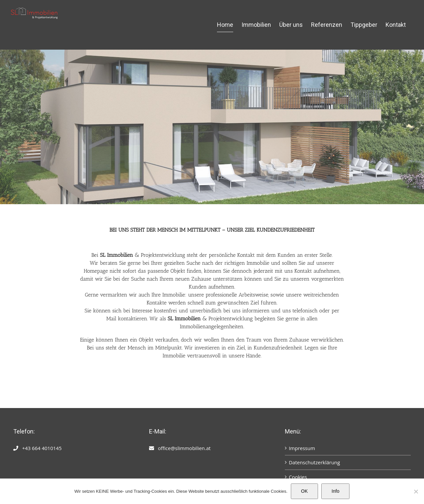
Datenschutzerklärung (315, 462)
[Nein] (416, 491)
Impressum (302, 448)
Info (335, 491)
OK (304, 491)
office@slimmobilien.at (184, 448)
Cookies (298, 477)
